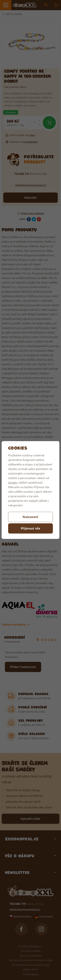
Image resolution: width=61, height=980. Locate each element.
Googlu (13, 483)
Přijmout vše (30, 528)
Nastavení (30, 517)
